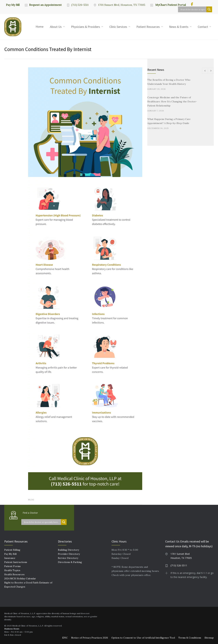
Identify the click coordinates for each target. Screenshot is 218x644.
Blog (31, 500)
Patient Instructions (16, 562)
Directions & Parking (70, 562)
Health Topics (12, 570)
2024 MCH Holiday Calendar (20, 578)
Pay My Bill (13, 5)
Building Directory (68, 550)
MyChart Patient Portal (170, 5)
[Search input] (193, 9)
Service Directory (68, 558)
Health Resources (14, 574)
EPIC (65, 638)
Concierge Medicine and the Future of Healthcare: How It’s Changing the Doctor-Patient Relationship (172, 102)
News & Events (179, 27)
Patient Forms (12, 566)
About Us (56, 27)
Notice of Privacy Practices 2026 (90, 638)
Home (40, 27)
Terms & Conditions (190, 638)
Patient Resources (148, 27)
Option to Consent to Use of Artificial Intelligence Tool (143, 638)
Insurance (10, 558)
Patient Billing (12, 550)
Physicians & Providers (85, 27)
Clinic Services (118, 27)
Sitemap (209, 638)
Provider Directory (69, 554)
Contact (203, 27)
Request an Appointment (45, 5)
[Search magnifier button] (209, 9)
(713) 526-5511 (80, 5)
